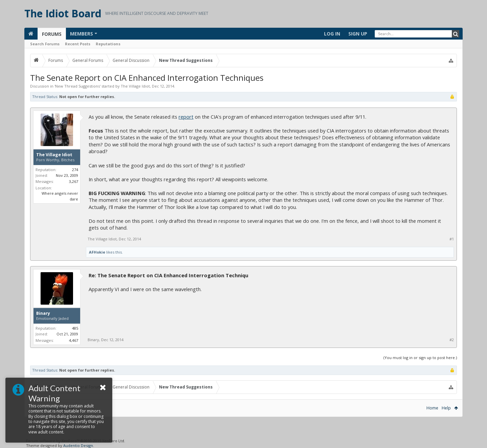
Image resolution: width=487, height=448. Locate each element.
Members (82, 34)
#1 (452, 239)
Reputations (108, 44)
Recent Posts (78, 44)
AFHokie (97, 252)
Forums (52, 34)
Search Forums (45, 44)
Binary (43, 313)
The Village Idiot (135, 86)
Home (432, 408)
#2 (452, 340)
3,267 (74, 181)
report (186, 117)
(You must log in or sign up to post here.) (420, 358)
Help (446, 408)
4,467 (74, 340)
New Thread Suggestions (77, 86)
